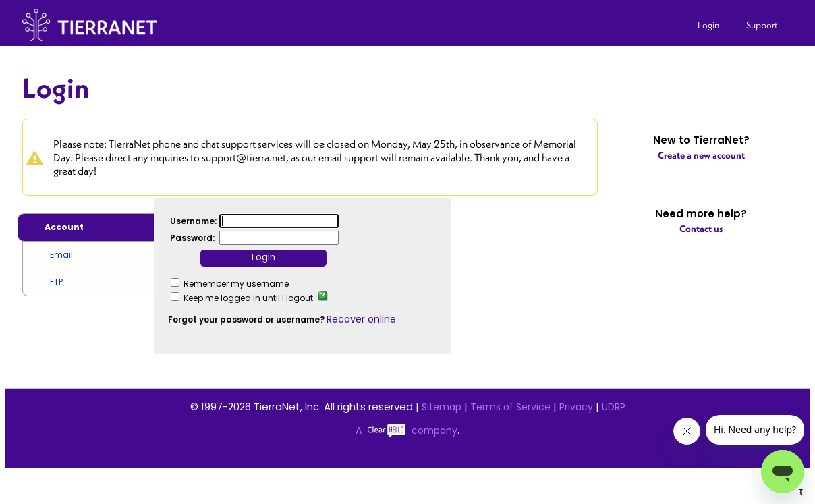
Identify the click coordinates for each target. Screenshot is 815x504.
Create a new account (701, 155)
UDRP (614, 407)
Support (762, 25)
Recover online (361, 319)
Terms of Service (510, 407)
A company (406, 430)
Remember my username (236, 284)
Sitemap (442, 407)
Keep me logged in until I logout (248, 298)
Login (708, 25)
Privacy (576, 407)
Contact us (701, 229)
